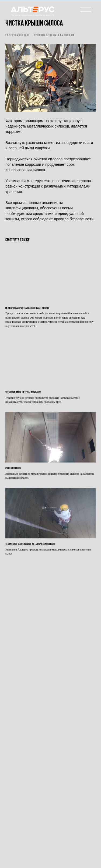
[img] (33, 13)
